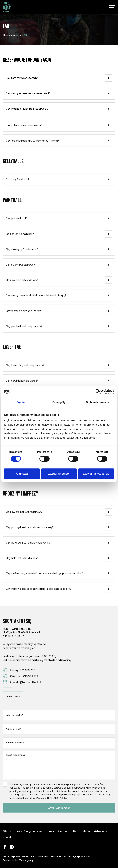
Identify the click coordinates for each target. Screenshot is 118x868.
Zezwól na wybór (59, 474)
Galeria (85, 831)
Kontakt (8, 837)
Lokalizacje (13, 708)
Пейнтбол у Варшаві (29, 831)
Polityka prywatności (80, 856)
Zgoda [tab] (21, 402)
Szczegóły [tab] (59, 402)
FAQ (74, 831)
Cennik (63, 831)
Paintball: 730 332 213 (21, 688)
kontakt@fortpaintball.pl (22, 694)
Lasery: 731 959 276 (19, 682)
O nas (50, 831)
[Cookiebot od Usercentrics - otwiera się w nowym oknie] (98, 392)
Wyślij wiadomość (59, 819)
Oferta (7, 831)
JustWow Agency (24, 860)
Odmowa (22, 474)
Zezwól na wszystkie (96, 474)
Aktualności (102, 831)
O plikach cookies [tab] (97, 402)
